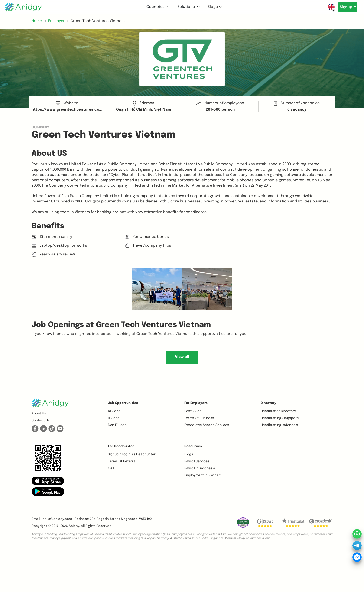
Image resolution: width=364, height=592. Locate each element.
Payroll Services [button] (197, 461)
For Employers (196, 403)
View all (182, 357)
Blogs (213, 7)
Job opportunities (123, 403)
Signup (345, 7)
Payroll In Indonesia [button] (200, 468)
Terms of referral (122, 461)
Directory (268, 403)
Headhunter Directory (278, 411)
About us (39, 413)
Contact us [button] (41, 420)
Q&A (111, 468)
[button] (48, 481)
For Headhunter (121, 446)
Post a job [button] (193, 411)
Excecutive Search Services (207, 425)
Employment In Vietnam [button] (203, 475)
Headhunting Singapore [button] (280, 418)
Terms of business (199, 418)
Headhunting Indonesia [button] (279, 425)
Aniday (74, 526)
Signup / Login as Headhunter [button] (132, 454)
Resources (193, 446)
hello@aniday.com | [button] (58, 519)
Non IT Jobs (117, 425)
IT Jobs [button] (114, 418)
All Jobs (114, 411)
